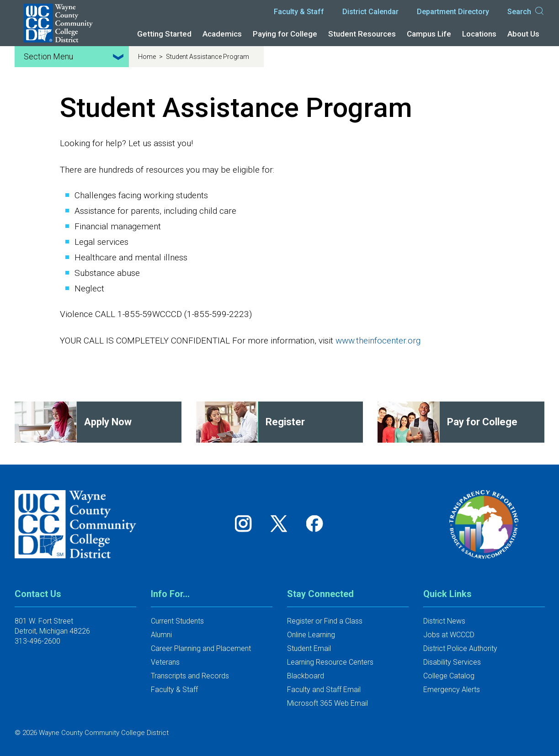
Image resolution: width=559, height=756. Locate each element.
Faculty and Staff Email (324, 690)
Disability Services (452, 662)
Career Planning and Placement (201, 648)
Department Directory (453, 12)
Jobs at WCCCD (449, 635)
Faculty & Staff (299, 12)
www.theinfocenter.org (378, 341)
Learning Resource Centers (330, 662)
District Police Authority (460, 648)
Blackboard (306, 676)
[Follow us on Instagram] (246, 523)
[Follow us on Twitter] (282, 523)
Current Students (177, 621)
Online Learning (311, 635)
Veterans (165, 662)
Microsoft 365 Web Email (327, 703)
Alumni (161, 635)
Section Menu (75, 57)
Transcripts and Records (190, 676)
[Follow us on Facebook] (315, 523)
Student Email (309, 648)
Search (526, 12)
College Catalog (449, 676)
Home (148, 57)
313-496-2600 (37, 641)
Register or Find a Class (325, 621)
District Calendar (370, 12)
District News (444, 621)
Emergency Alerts (452, 690)
